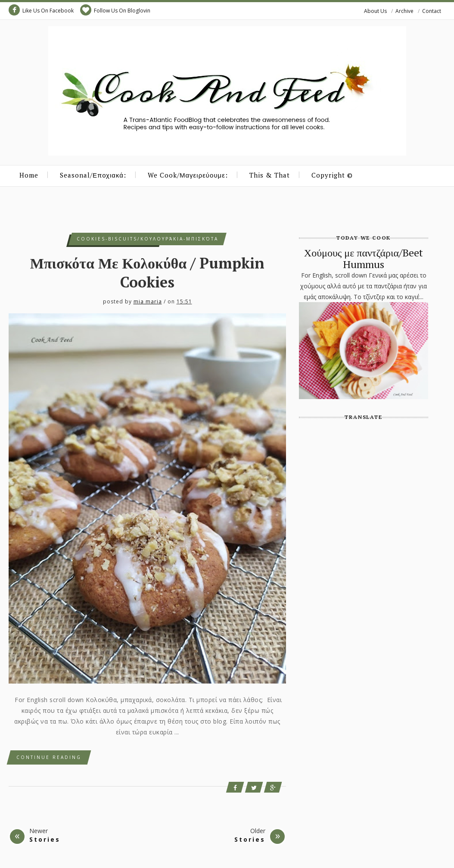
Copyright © (332, 175)
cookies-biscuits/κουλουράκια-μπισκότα (148, 239)
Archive (404, 11)
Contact (432, 11)
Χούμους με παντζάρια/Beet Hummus (364, 258)
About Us (375, 11)
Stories (45, 839)
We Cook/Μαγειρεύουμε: (188, 175)
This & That (270, 175)
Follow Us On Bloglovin (115, 10)
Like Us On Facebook (41, 10)
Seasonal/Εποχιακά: (93, 175)
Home (29, 175)
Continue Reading (49, 757)
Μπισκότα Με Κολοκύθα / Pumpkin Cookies (148, 273)
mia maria (148, 301)
